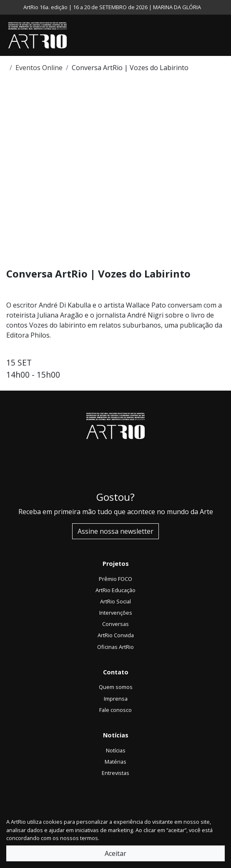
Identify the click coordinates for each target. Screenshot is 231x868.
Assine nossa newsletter (115, 531)
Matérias (115, 762)
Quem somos (116, 687)
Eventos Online (39, 68)
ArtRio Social (115, 601)
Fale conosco (115, 710)
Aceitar (115, 853)
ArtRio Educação (115, 590)
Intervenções (116, 613)
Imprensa (116, 699)
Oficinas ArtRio (115, 647)
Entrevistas (115, 773)
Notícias (116, 750)
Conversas (115, 624)
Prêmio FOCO (115, 579)
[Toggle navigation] (223, 35)
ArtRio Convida (116, 635)
